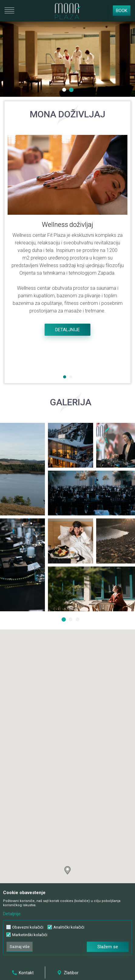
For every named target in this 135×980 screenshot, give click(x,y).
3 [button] (78, 620)
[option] (67, 59)
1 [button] (65, 90)
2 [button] (72, 90)
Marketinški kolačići (30, 935)
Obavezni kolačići (28, 927)
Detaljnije (67, 330)
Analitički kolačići (69, 927)
